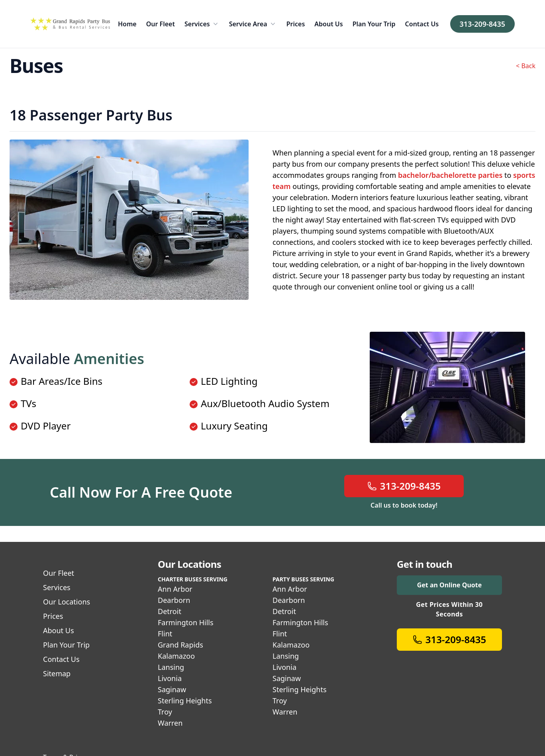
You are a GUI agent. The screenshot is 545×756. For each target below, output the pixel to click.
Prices (296, 24)
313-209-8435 (482, 24)
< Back (526, 66)
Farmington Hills (186, 622)
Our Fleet (161, 24)
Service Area (253, 24)
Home (127, 24)
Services (202, 24)
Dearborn (174, 600)
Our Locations (67, 602)
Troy (165, 712)
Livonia (170, 678)
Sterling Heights (185, 701)
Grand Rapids (180, 645)
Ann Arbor (175, 589)
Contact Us (422, 24)
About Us (328, 24)
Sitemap (57, 673)
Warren (170, 723)
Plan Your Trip (374, 24)
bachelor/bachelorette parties (450, 175)
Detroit (170, 611)
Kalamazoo (176, 656)
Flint (165, 634)
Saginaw (172, 689)
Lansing (171, 667)
